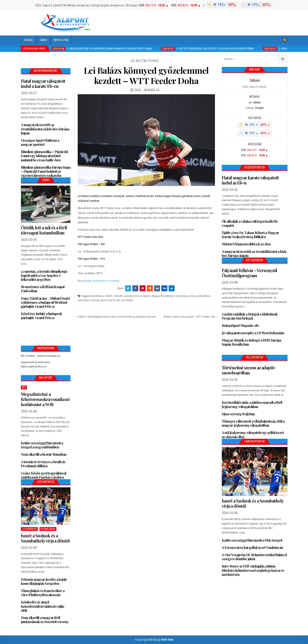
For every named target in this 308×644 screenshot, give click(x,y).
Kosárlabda (48, 529)
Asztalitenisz (147, 61)
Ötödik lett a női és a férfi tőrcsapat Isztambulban (44, 230)
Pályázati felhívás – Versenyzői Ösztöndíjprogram (249, 273)
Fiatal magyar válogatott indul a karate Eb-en (43, 83)
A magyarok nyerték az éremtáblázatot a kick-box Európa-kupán (46, 129)
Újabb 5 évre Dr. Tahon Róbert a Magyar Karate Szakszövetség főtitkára (250, 235)
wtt (119, 300)
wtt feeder (127, 300)
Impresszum (61, 40)
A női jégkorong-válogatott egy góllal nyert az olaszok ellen (253, 435)
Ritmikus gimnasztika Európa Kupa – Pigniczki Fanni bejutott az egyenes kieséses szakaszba (46, 171)
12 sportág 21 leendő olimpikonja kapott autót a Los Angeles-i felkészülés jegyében (44, 275)
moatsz (193, 296)
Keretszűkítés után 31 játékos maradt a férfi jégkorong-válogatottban (252, 404)
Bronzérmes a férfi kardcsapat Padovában (43, 289)
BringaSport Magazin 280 (240, 325)
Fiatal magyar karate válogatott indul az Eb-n (250, 180)
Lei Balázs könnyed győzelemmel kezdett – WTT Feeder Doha (146, 75)
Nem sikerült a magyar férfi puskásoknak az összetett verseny (45, 620)
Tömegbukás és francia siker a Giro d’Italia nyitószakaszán (43, 593)
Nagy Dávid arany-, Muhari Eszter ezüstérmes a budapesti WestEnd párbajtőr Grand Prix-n (46, 302)
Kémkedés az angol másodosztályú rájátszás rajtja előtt (42, 606)
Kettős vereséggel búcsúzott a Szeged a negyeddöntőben (42, 445)
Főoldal (29, 40)
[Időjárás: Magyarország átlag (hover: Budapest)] (239, 5)
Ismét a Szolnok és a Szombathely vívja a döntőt (45, 538)
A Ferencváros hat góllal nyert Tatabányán (252, 547)
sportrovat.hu (108, 300)
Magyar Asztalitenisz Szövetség (101, 281)
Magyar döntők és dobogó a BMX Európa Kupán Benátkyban (251, 342)
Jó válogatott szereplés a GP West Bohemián (253, 333)
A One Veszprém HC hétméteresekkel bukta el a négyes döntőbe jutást (254, 557)
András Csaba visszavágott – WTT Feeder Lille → (191, 317)
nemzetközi (204, 296)
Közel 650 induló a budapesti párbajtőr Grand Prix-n (41, 316)
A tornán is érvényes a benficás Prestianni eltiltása (43, 464)
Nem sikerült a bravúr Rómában (44, 454)
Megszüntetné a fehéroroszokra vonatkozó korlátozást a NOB (45, 399)
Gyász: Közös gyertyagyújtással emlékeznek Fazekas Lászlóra (44, 475)
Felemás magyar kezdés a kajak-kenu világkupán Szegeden (44, 581)
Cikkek (43, 40)
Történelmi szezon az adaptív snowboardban (248, 370)
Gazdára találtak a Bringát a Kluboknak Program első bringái (250, 316)
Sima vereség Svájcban (238, 414)
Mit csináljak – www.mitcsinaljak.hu (41, 356)
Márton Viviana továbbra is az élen (246, 244)
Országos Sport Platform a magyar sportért (40, 142)
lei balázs (145, 296)
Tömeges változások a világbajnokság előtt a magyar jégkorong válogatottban (253, 423)
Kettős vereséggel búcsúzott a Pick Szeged (252, 540)
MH (24, 388)
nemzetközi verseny (88, 300)
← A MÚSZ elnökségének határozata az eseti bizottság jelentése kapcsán (115, 317)
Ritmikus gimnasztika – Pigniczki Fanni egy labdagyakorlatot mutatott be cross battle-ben (44, 156)
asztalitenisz (97, 296)
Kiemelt (118, 296)
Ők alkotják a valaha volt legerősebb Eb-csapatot (250, 223)
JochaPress (29, 529)
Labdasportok (131, 296)
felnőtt (109, 296)
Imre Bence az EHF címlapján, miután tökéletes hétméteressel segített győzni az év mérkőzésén (253, 570)
